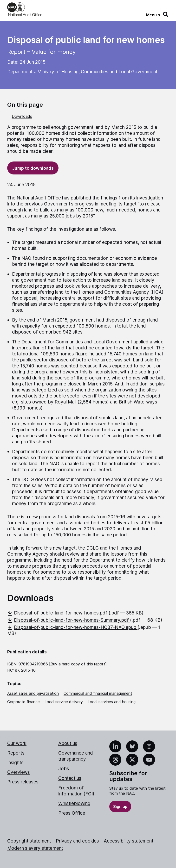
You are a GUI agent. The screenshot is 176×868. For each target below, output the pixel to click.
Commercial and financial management (98, 693)
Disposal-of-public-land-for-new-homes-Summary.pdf (69, 620)
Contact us (70, 778)
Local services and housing (112, 702)
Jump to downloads (33, 168)
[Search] (166, 14)
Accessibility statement (129, 841)
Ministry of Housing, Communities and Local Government (97, 72)
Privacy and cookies (77, 841)
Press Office (72, 813)
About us (68, 743)
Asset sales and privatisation (33, 693)
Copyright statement (29, 841)
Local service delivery (64, 702)
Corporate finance (23, 702)
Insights (15, 763)
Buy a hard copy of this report (78, 664)
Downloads (22, 116)
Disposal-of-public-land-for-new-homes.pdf (58, 613)
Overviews (19, 772)
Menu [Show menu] (151, 15)
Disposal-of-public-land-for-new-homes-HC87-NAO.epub (72, 627)
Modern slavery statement (35, 848)
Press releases (23, 782)
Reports (16, 753)
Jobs (64, 769)
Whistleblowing (74, 803)
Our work (17, 743)
